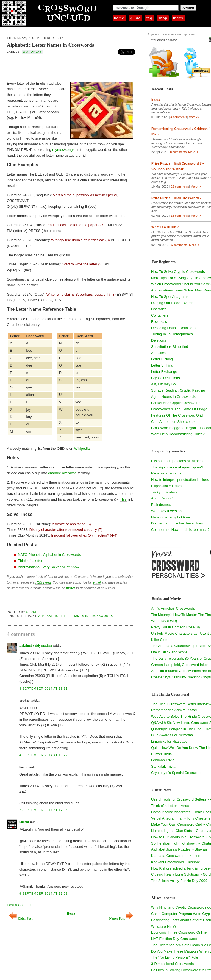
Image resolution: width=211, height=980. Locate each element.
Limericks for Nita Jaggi (170, 741)
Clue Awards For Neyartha (172, 735)
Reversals (159, 322)
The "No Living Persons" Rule (175, 957)
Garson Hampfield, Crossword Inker (180, 665)
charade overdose (62, 473)
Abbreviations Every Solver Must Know (49, 567)
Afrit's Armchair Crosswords (173, 608)
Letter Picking (162, 359)
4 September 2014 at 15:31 (44, 689)
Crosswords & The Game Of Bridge (179, 409)
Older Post (21, 919)
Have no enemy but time (170, 517)
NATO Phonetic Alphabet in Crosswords (49, 555)
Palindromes (161, 505)
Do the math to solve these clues (177, 523)
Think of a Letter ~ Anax (170, 806)
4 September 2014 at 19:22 (44, 755)
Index (178, 18)
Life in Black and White (169, 652)
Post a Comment (20, 905)
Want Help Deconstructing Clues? (178, 434)
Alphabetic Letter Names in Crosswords (50, 45)
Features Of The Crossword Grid (177, 415)
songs (70, 150)
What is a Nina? (164, 926)
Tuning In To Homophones (172, 334)
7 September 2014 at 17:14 (44, 810)
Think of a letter (30, 561)
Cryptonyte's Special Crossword (176, 773)
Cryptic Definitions (166, 378)
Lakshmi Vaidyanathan (36, 646)
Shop (163, 18)
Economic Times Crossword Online (179, 932)
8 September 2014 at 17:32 (44, 893)
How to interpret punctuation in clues (180, 480)
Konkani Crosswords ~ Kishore (176, 862)
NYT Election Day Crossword (174, 939)
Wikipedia (82, 449)
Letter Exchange (164, 372)
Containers (160, 315)
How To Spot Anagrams (170, 297)
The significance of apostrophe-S (177, 467)
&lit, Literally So (163, 384)
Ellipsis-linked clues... (168, 486)
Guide (135, 18)
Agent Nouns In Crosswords (173, 397)
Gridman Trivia (163, 760)
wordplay (32, 52)
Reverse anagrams (166, 473)
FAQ (149, 18)
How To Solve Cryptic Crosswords (178, 272)
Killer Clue (159, 640)
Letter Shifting (162, 365)
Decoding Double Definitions (174, 328)
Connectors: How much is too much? (180, 530)
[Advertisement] (71, 67)
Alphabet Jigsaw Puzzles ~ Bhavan (179, 849)
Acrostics (158, 353)
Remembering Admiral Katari (174, 710)
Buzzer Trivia (161, 754)
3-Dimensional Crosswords (172, 964)
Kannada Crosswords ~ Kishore (176, 856)
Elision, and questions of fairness (177, 461)
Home (119, 18)
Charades (159, 309)
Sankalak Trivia (163, 766)
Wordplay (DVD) (164, 621)
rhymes (58, 150)
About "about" (162, 498)
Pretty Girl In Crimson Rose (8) (176, 627)
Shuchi (33, 612)
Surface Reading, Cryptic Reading (178, 390)
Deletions (159, 340)
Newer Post (121, 919)
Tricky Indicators (164, 492)
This (123, 499)
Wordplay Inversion (166, 511)
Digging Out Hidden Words (172, 303)
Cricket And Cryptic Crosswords (176, 403)
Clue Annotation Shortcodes (173, 422)
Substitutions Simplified (170, 347)
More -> (194, 117)
